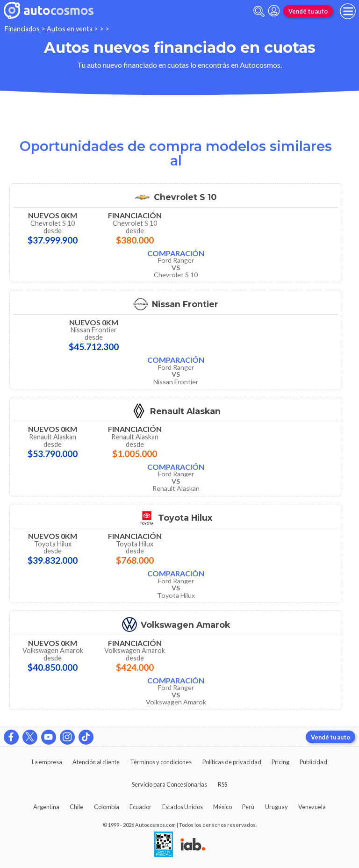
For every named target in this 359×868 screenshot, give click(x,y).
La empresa (47, 762)
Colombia (107, 807)
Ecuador (140, 807)
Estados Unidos (183, 807)
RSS (223, 784)
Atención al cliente (96, 762)
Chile (76, 807)
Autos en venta (70, 29)
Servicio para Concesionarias (169, 784)
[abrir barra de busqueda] (259, 11)
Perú (248, 807)
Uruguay (276, 807)
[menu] (348, 11)
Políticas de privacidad (232, 762)
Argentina (46, 807)
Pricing (280, 762)
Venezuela (312, 807)
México (223, 807)
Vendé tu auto (308, 11)
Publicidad (313, 762)
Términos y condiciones (161, 762)
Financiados (22, 29)
